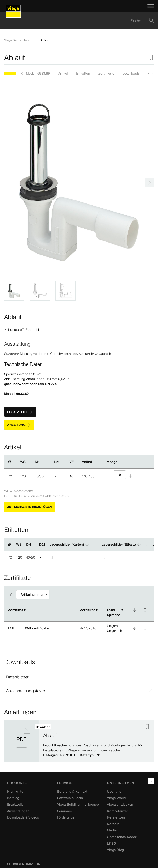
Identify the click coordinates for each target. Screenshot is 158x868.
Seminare (65, 811)
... (35, 40)
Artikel (63, 73)
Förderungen (67, 817)
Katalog (13, 798)
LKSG (112, 843)
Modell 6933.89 (38, 73)
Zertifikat (16, 610)
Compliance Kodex (122, 837)
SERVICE (65, 783)
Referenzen (116, 817)
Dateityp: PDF (91, 755)
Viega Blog (115, 850)
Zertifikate (106, 73)
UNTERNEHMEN (120, 783)
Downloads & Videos (23, 817)
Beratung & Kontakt (72, 791)
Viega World (116, 798)
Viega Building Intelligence (78, 804)
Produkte (17, 783)
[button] (79, 677)
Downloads (131, 73)
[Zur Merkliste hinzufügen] (151, 58)
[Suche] (151, 21)
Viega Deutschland (17, 40)
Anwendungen (18, 811)
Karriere (113, 824)
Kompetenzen (118, 811)
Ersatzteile (15, 804)
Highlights (15, 791)
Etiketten (83, 73)
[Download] (135, 610)
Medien (113, 830)
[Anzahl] (120, 475)
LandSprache (114, 612)
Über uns (114, 791)
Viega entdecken (120, 804)
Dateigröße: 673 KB (59, 755)
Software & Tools (70, 798)
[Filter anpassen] (33, 594)
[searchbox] (76, 21)
